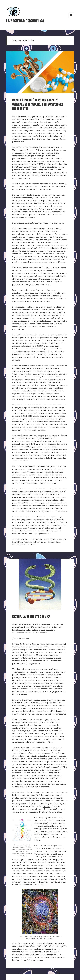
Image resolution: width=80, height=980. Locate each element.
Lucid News (18, 542)
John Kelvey (45, 539)
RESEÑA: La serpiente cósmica (31, 617)
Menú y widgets (71, 18)
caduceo (46, 806)
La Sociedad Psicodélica (25, 21)
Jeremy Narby (19, 650)
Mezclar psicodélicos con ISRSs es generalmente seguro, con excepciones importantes (38, 105)
